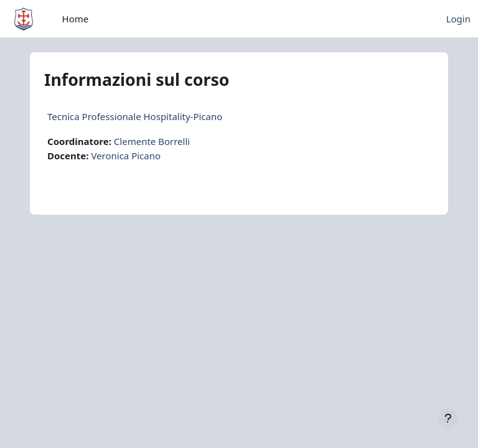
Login (458, 19)
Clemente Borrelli (152, 141)
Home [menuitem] (76, 19)
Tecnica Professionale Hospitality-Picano (135, 116)
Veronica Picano (126, 156)
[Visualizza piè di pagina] (448, 418)
